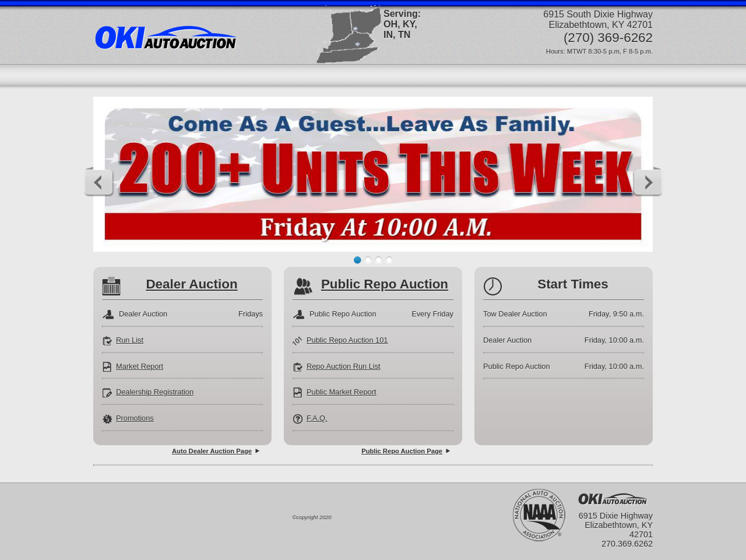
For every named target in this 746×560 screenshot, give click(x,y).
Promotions (135, 418)
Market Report (140, 366)
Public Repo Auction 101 (347, 340)
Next (648, 182)
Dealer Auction (191, 284)
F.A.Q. (317, 418)
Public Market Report (341, 392)
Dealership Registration (155, 392)
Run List (130, 340)
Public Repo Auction (385, 284)
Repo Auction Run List (344, 366)
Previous (99, 182)
